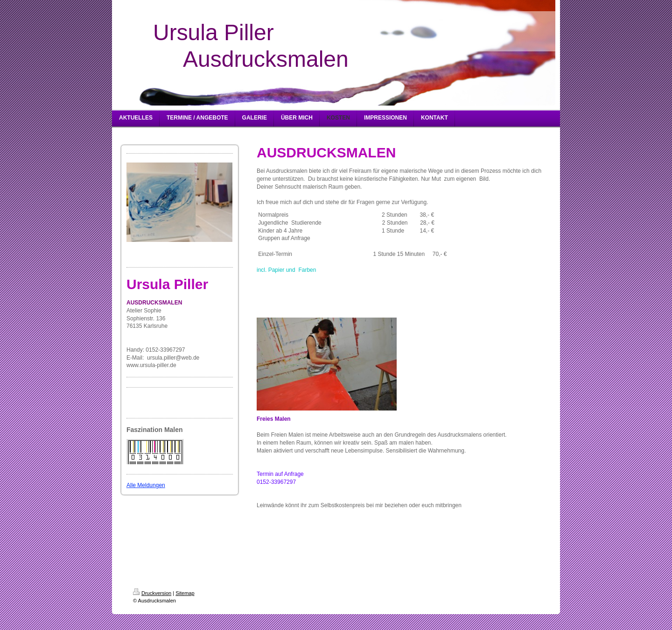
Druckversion (152, 593)
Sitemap (185, 593)
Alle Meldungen (146, 485)
